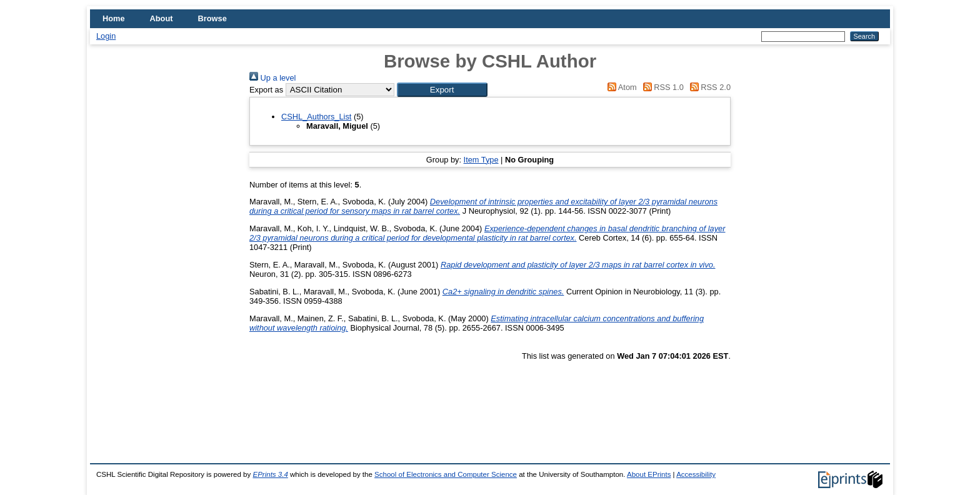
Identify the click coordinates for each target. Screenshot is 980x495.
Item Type (481, 160)
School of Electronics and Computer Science (446, 474)
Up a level (272, 78)
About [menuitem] (162, 18)
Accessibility (696, 474)
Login (106, 36)
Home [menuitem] (114, 18)
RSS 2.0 (708, 87)
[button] (442, 90)
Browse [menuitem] (212, 18)
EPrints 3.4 (270, 474)
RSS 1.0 (661, 87)
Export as (266, 90)
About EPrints (649, 474)
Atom (620, 87)
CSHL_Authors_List (316, 117)
